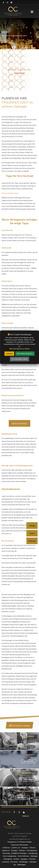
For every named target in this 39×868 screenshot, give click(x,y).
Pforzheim (14, 862)
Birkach (32, 848)
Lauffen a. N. (16, 848)
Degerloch (6, 850)
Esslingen (14, 850)
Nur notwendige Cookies (19, 359)
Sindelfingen (24, 862)
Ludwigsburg (33, 853)
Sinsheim (22, 850)
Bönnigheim (8, 859)
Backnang (6, 853)
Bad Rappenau (32, 850)
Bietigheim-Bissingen (19, 853)
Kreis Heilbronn (23, 856)
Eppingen (24, 859)
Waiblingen (22, 865)
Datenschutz (24, 845)
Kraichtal (32, 859)
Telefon (32, 533)
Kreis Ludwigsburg (10, 856)
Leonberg (5, 862)
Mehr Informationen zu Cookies (19, 349)
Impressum (15, 845)
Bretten (16, 859)
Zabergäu (34, 856)
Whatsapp (32, 541)
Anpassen (9, 354)
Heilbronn (6, 848)
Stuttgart (25, 848)
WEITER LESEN (29, 743)
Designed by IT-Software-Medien (20, 842)
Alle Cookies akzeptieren (25, 354)
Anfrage (32, 526)
